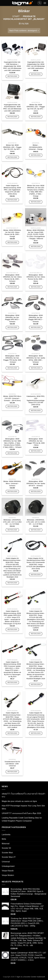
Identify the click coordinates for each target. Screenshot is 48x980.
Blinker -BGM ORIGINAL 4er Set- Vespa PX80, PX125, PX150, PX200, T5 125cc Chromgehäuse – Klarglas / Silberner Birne (36, 235)
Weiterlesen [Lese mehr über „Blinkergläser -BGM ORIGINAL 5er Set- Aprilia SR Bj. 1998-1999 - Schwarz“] (36, 368)
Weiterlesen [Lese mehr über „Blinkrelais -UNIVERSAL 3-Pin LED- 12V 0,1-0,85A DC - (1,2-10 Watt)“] (12, 530)
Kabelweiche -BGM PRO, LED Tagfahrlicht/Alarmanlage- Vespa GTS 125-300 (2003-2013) (36, 400)
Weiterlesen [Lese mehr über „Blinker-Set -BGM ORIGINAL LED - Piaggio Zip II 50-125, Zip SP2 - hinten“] (12, 157)
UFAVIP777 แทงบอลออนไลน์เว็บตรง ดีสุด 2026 (21, 813)
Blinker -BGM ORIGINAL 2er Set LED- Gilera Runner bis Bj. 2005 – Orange (12, 233)
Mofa (4, 839)
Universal (6, 862)
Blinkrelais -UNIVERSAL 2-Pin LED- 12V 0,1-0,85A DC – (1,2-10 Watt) (36, 522)
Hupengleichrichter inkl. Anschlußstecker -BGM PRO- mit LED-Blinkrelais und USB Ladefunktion (12, 108)
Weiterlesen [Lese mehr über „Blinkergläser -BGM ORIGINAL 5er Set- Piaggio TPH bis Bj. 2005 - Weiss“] (36, 451)
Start (16, 16)
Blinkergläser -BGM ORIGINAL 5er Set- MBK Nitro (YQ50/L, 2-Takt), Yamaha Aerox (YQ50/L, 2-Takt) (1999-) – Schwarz (12, 443)
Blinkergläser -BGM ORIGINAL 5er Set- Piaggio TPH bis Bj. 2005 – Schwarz (12, 359)
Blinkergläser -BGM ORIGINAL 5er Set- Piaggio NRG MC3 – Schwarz (12, 318)
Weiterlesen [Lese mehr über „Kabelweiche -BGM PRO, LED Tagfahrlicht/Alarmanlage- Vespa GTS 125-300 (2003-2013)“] (36, 411)
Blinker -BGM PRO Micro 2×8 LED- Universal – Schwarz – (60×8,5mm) (12, 398)
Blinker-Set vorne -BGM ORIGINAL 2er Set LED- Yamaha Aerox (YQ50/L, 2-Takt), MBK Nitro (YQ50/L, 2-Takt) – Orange (36, 191)
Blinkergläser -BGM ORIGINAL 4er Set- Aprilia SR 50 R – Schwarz (36, 483)
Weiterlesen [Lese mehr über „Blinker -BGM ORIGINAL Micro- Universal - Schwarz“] (12, 491)
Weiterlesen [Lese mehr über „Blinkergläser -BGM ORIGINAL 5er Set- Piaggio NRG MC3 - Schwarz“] (12, 327)
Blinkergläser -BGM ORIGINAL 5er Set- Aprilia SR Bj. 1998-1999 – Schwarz (36, 359)
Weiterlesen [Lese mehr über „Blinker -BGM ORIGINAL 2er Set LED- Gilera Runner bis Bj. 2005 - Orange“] (12, 242)
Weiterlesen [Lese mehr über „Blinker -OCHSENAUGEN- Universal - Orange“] (36, 155)
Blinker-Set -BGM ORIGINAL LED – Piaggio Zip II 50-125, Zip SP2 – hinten (12, 148)
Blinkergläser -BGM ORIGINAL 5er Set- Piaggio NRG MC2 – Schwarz (36, 318)
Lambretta (6, 835)
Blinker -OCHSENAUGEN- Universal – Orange (36, 147)
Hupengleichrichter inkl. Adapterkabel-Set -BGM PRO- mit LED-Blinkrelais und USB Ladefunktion (36, 65)
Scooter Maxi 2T (9, 857)
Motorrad (6, 844)
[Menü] (45, 3)
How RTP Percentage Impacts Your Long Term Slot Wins (23, 807)
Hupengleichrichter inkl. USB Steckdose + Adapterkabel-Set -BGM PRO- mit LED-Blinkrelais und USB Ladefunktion (12, 66)
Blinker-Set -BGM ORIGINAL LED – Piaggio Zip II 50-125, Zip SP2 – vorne (36, 108)
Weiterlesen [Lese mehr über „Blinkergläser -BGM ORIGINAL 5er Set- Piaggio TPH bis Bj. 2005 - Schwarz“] (12, 368)
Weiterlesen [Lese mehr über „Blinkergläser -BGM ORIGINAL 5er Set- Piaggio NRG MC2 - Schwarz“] (36, 327)
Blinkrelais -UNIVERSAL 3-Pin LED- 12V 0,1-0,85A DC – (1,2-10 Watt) (12, 522)
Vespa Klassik (8, 871)
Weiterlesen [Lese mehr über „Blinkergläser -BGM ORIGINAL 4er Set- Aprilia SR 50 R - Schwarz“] (36, 491)
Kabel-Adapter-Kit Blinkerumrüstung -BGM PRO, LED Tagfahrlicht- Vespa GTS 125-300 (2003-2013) (12, 190)
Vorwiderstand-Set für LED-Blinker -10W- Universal (12, 764)
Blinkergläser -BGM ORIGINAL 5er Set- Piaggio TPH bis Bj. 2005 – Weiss (36, 442)
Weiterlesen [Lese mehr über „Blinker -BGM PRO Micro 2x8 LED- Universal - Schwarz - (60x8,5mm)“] (12, 406)
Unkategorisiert (8, 866)
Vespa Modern (8, 875)
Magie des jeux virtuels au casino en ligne (19, 801)
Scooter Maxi (7, 853)
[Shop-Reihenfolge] (24, 30)
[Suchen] (40, 3)
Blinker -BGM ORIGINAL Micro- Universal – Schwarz (12, 483)
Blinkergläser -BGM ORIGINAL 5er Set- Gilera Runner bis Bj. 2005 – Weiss (36, 278)
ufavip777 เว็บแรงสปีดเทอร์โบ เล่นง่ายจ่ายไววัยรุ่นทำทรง (24, 795)
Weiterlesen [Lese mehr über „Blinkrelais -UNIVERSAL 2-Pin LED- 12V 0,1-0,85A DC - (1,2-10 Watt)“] (36, 530)
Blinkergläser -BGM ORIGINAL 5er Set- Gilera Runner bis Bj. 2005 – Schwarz (12, 278)
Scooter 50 (6, 848)
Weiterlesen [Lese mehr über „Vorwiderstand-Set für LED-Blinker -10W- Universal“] (12, 772)
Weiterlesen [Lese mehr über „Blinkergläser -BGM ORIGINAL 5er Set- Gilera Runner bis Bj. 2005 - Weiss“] (36, 287)
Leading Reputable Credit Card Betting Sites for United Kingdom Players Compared (22, 819)
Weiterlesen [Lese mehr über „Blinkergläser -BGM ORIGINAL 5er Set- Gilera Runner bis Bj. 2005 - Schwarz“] (12, 287)
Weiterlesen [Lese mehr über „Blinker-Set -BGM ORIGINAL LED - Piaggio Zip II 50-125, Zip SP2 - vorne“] (36, 117)
